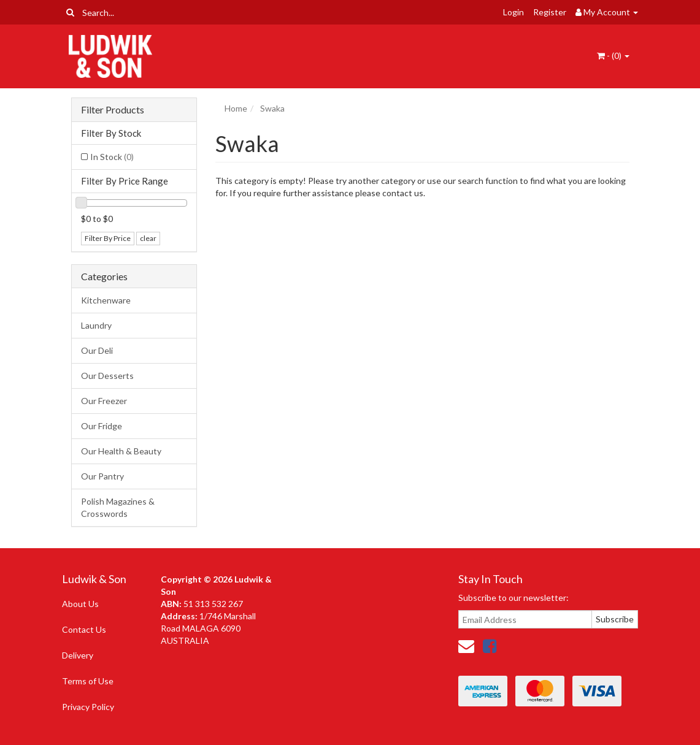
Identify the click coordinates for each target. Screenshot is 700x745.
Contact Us (84, 629)
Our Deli (97, 350)
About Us (80, 604)
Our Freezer (104, 401)
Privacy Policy (88, 707)
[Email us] (466, 646)
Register (550, 12)
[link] (490, 646)
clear (148, 238)
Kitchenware (106, 300)
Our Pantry (102, 476)
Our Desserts (107, 376)
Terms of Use (88, 681)
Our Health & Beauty (121, 451)
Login (513, 12)
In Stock (112, 157)
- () (613, 55)
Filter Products (113, 110)
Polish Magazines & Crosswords (118, 507)
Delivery (78, 655)
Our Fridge (102, 426)
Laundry (96, 325)
